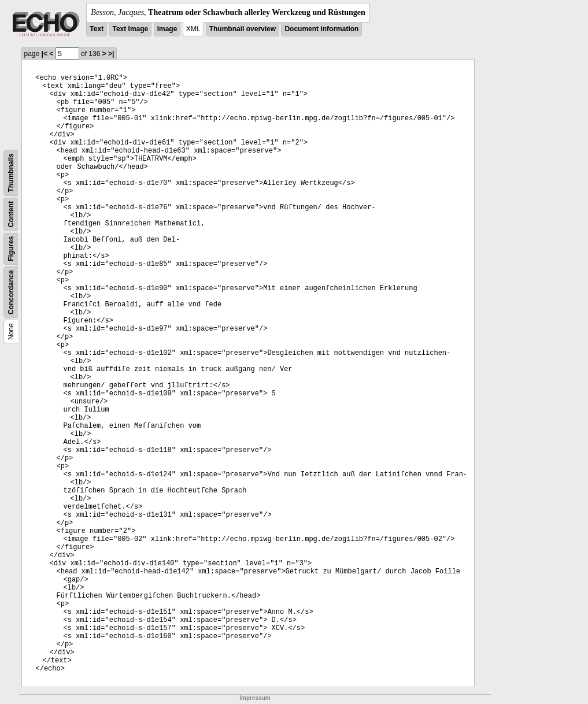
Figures (11, 249)
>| (111, 54)
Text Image (130, 29)
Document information (321, 29)
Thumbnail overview (243, 29)
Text (97, 29)
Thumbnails (11, 173)
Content (11, 214)
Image (167, 29)
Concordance (11, 292)
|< (45, 54)
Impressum (255, 698)
